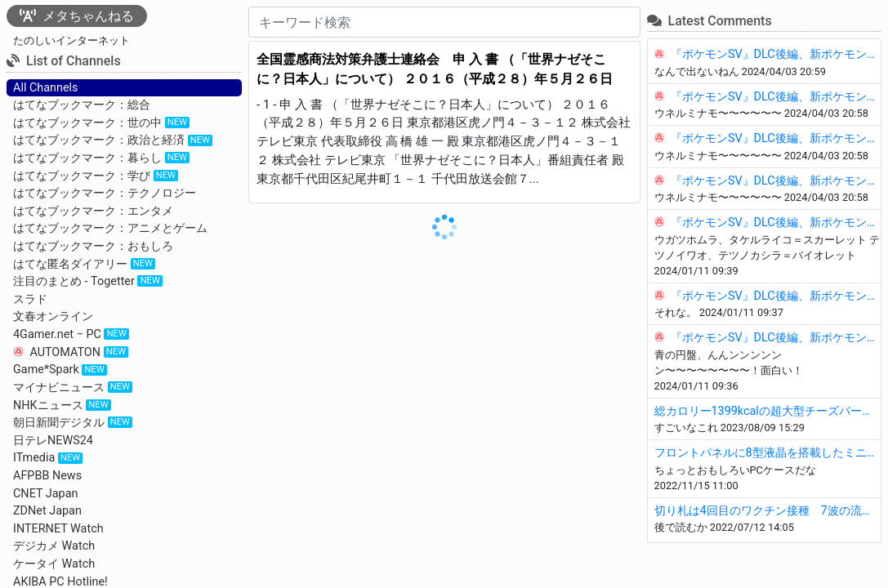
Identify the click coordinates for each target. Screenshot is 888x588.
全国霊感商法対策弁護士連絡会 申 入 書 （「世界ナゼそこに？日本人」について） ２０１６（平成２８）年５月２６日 (435, 69)
